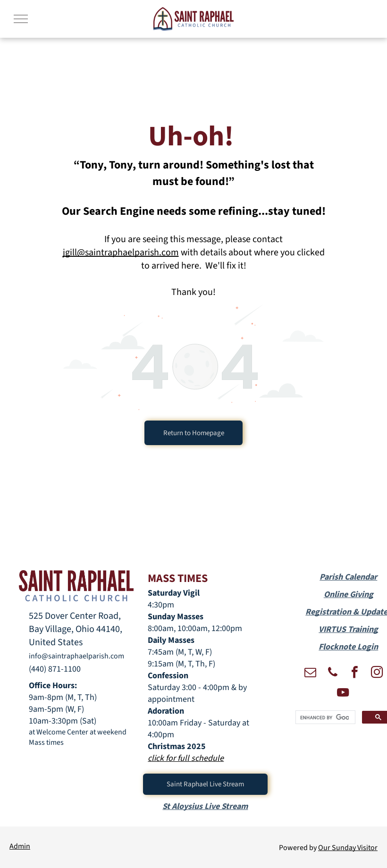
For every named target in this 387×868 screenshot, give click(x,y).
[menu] (21, 19)
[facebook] (355, 673)
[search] (324, 717)
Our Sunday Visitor (348, 848)
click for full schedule (186, 758)
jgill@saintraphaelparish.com (121, 253)
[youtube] (343, 694)
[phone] (333, 673)
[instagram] (377, 673)
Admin (20, 846)
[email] (311, 673)
